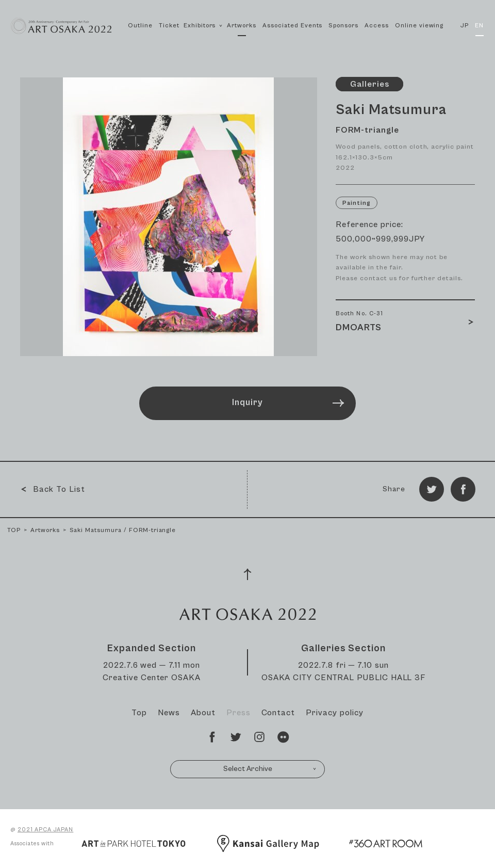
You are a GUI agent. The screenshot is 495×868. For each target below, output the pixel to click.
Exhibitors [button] (203, 37)
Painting (357, 203)
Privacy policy (334, 713)
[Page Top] (247, 574)
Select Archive (270, 769)
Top (139, 713)
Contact (278, 713)
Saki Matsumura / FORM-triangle (123, 530)
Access (377, 26)
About (203, 713)
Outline (140, 26)
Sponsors (343, 26)
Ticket (169, 26)
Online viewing (419, 26)
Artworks (242, 26)
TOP (14, 530)
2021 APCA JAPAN (45, 830)
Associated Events (292, 26)
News (169, 713)
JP (465, 26)
